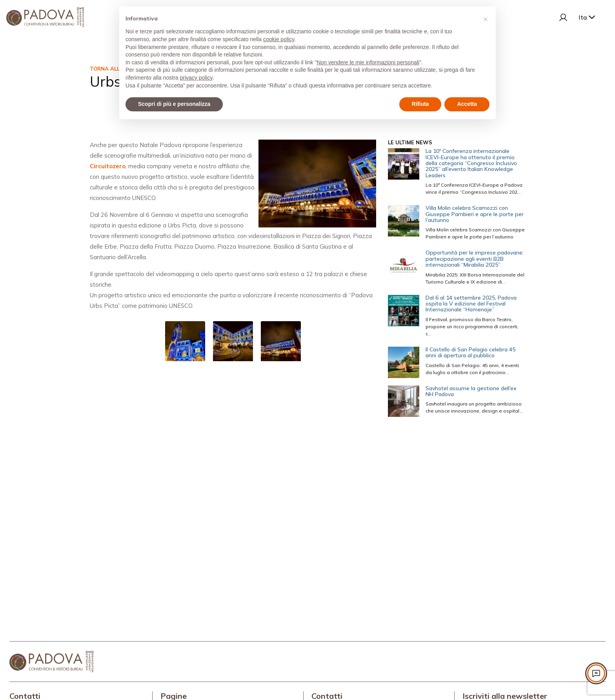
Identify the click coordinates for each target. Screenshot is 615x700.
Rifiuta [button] (420, 104)
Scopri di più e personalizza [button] (174, 104)
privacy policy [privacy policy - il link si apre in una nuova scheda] (196, 78)
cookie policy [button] (279, 39)
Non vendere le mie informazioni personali (368, 62)
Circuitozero (108, 166)
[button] (486, 19)
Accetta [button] (467, 104)
